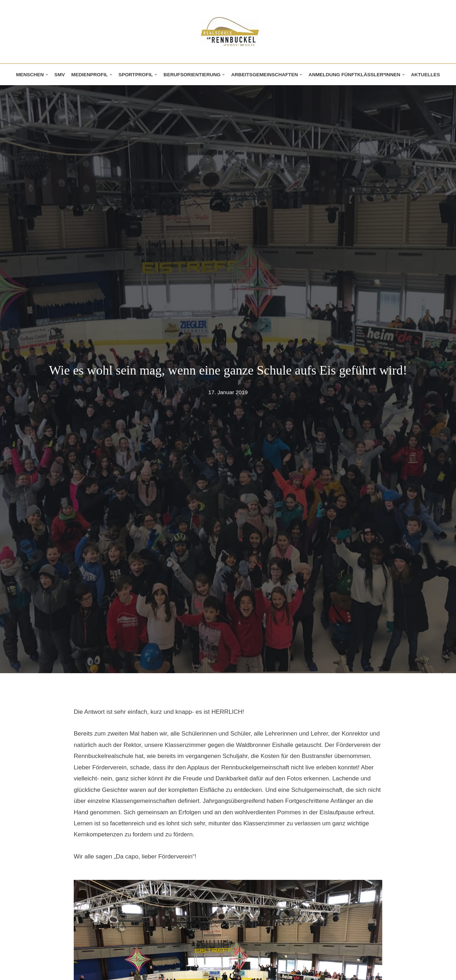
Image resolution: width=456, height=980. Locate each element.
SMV (60, 75)
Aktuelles (425, 75)
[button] (47, 75)
